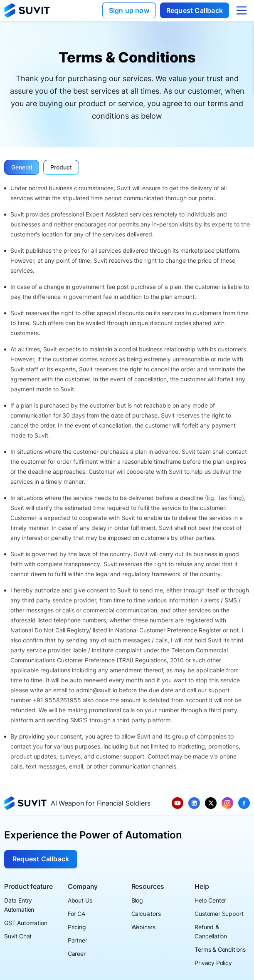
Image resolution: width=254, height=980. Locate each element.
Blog (137, 900)
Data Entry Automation (19, 905)
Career (77, 954)
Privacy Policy (213, 963)
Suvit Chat (18, 936)
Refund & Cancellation (211, 931)
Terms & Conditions (220, 949)
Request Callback (195, 10)
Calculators (146, 914)
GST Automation (26, 923)
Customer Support (219, 914)
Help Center (210, 900)
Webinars (144, 927)
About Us (80, 900)
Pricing (77, 927)
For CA (76, 914)
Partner (78, 940)
